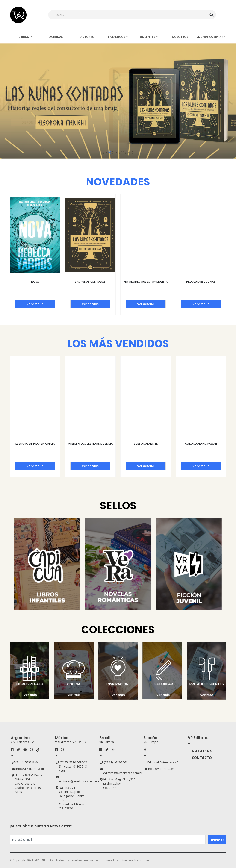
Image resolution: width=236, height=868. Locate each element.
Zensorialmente (146, 444)
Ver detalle (35, 304)
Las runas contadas (90, 282)
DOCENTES (147, 37)
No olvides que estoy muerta (146, 282)
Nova (35, 282)
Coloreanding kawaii (201, 444)
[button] (105, 153)
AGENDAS (56, 37)
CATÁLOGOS (117, 37)
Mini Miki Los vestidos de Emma (90, 444)
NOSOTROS (180, 37)
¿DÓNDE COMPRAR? (211, 37)
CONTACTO (202, 758)
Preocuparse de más (201, 282)
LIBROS (24, 37)
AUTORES (87, 37)
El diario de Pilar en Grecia (35, 444)
